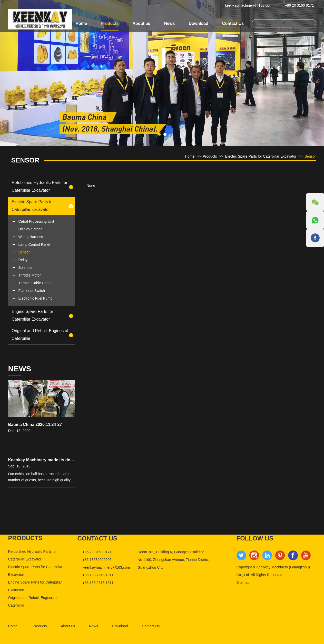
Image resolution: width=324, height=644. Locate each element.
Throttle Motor (30, 275)
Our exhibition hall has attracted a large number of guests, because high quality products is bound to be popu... (40, 477)
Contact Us (233, 23)
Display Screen (31, 229)
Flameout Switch (32, 291)
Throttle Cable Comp (35, 283)
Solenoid (26, 268)
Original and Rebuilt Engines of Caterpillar (40, 335)
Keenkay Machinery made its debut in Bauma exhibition (62, 460)
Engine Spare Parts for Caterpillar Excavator (33, 315)
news (20, 369)
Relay (23, 260)
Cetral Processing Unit (36, 221)
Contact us (97, 538)
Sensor (25, 160)
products (26, 538)
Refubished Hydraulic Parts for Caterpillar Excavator (40, 186)
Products (110, 23)
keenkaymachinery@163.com (249, 5)
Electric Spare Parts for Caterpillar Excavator (261, 156)
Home (81, 23)
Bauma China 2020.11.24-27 (35, 425)
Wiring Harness (31, 237)
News (170, 23)
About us (141, 23)
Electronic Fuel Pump (36, 298)
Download (198, 23)
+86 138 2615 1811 (98, 575)
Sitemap (243, 582)
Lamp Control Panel (34, 244)
